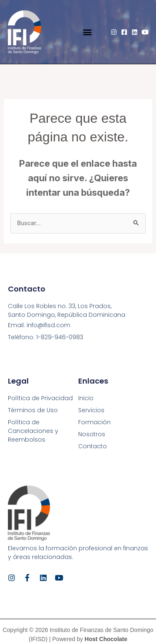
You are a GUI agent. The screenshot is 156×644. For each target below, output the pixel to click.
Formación (94, 422)
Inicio (86, 398)
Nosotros (92, 434)
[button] (88, 32)
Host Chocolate (106, 639)
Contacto (93, 446)
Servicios (91, 410)
